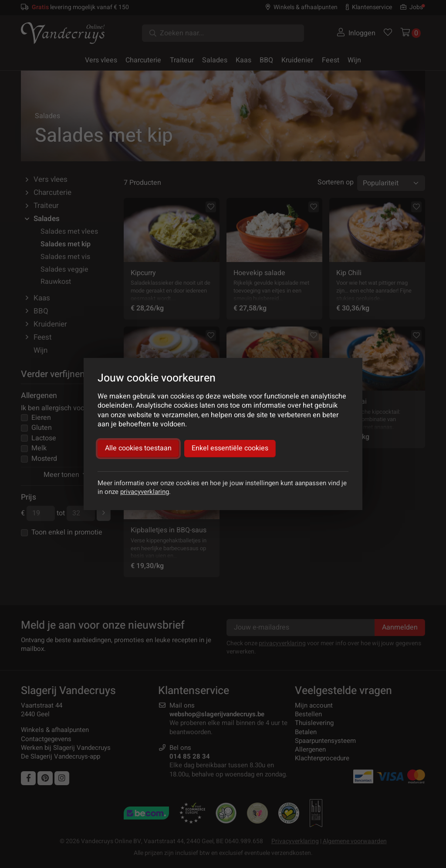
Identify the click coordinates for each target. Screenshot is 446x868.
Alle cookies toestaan (138, 448)
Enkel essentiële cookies (230, 448)
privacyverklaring (145, 492)
